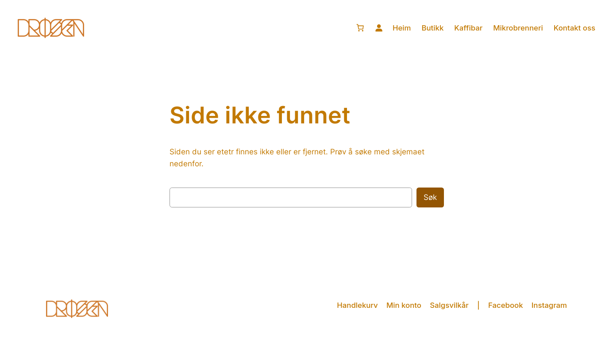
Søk (430, 197)
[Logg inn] (379, 28)
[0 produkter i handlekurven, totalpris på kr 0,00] (360, 28)
